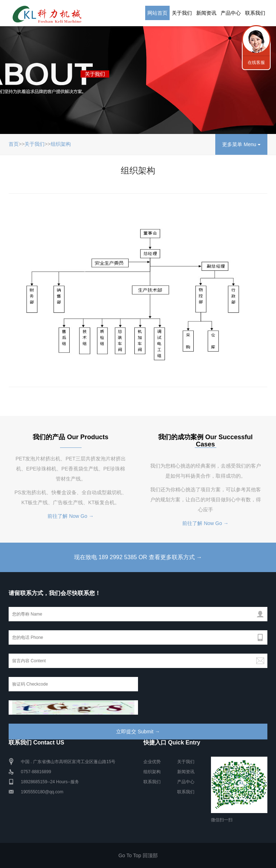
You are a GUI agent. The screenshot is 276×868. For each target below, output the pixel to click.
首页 (14, 144)
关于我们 (182, 13)
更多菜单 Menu (241, 144)
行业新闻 (256, 40)
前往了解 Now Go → (70, 516)
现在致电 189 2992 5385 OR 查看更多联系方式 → (138, 557)
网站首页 (157, 13)
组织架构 (61, 144)
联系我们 (255, 13)
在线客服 (256, 62)
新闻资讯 (206, 13)
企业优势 (152, 762)
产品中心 (231, 13)
